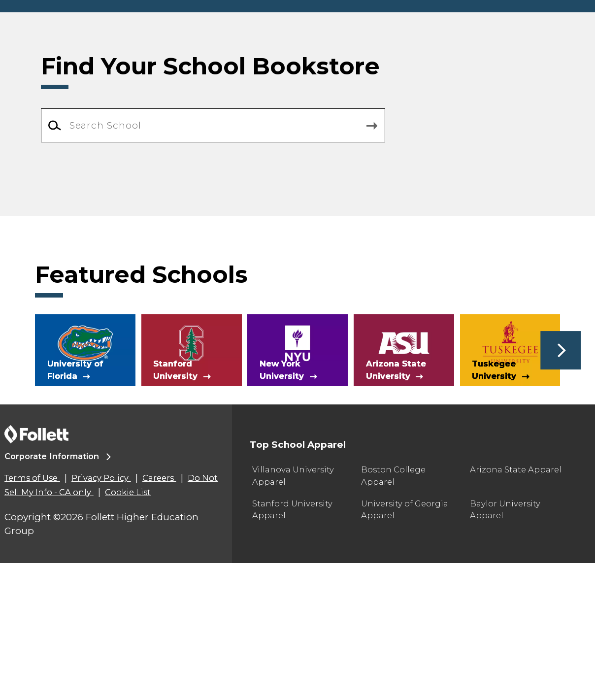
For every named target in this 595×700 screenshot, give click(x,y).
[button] (561, 487)
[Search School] (213, 262)
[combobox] (213, 262)
